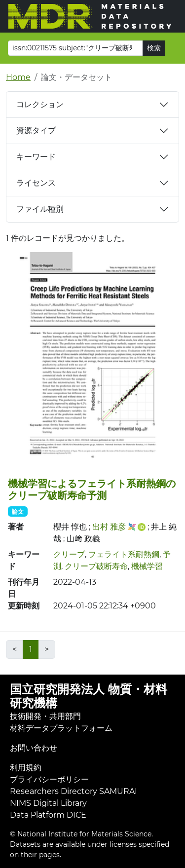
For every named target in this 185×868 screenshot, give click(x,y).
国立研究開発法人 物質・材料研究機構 (89, 696)
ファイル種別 (40, 209)
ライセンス (36, 183)
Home (18, 77)
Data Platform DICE (48, 815)
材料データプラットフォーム (61, 728)
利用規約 (26, 768)
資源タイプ (36, 131)
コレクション (40, 104)
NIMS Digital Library (48, 803)
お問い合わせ (34, 748)
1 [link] (31, 649)
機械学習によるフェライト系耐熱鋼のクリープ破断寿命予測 (92, 490)
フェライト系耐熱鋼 (124, 554)
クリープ (69, 554)
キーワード (36, 157)
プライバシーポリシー (49, 779)
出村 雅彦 (109, 527)
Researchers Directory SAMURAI (74, 791)
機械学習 (147, 566)
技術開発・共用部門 (45, 716)
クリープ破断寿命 (96, 566)
